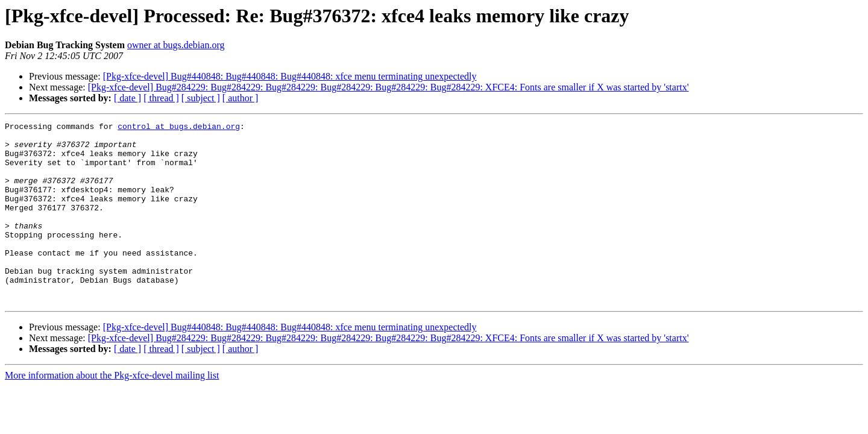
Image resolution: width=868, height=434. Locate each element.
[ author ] (241, 98)
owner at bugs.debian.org (176, 45)
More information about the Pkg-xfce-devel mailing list (112, 411)
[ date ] (127, 98)
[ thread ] (161, 98)
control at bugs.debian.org (179, 128)
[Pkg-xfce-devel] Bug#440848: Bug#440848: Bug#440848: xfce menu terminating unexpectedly (290, 76)
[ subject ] (201, 98)
